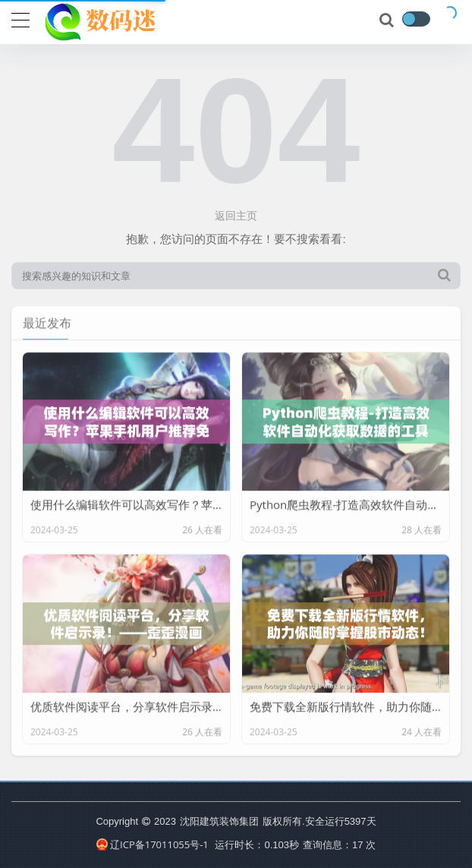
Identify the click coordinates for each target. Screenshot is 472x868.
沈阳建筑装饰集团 (219, 821)
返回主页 (236, 215)
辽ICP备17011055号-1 (153, 844)
